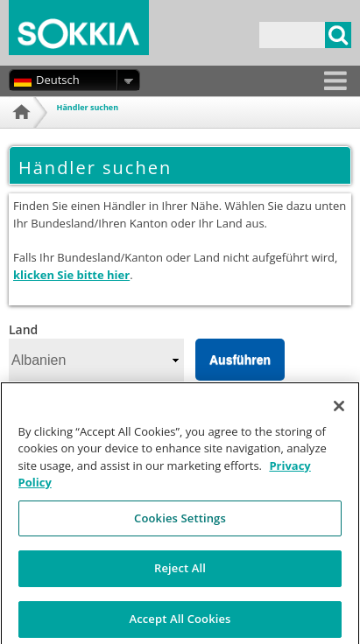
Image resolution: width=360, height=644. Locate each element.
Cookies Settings (180, 525)
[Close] (339, 413)
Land (23, 329)
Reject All (180, 576)
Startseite (26, 133)
